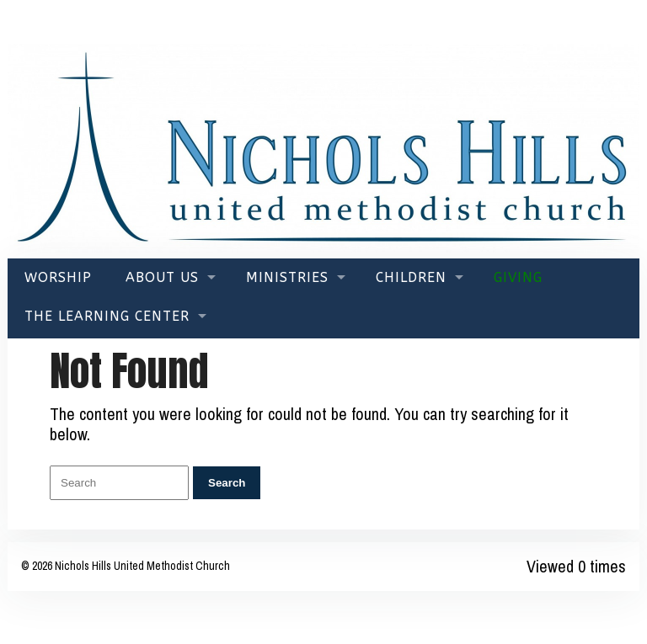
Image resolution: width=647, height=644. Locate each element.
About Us (162, 277)
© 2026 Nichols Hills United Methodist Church (126, 566)
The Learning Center (107, 316)
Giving (518, 277)
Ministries (287, 277)
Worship (58, 277)
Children (411, 277)
